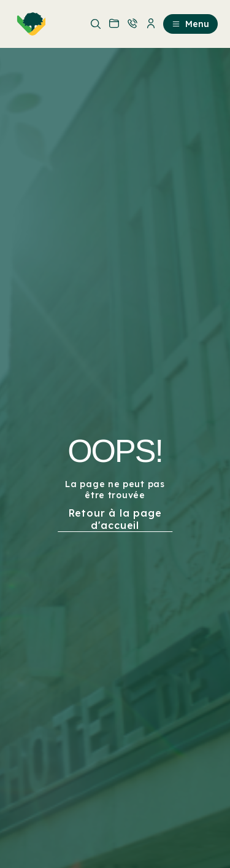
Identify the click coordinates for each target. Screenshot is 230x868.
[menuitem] (29, 24)
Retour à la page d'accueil (115, 519)
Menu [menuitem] (190, 24)
